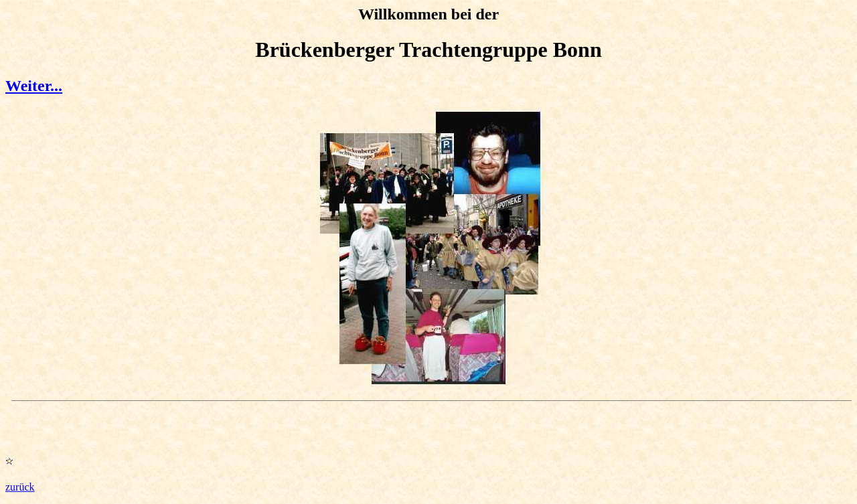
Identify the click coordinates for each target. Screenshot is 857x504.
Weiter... (34, 86)
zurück (20, 487)
